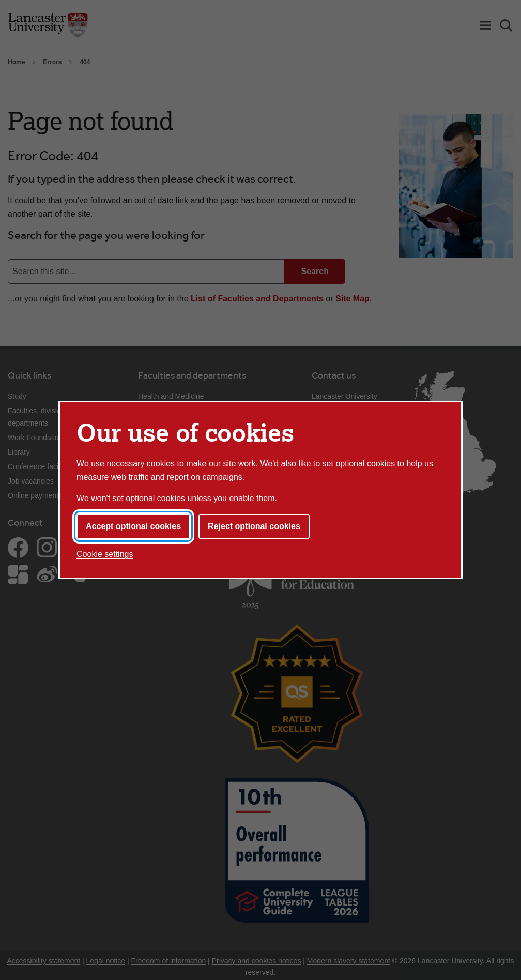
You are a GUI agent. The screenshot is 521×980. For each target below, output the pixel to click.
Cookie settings (105, 554)
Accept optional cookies (133, 526)
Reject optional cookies (254, 526)
